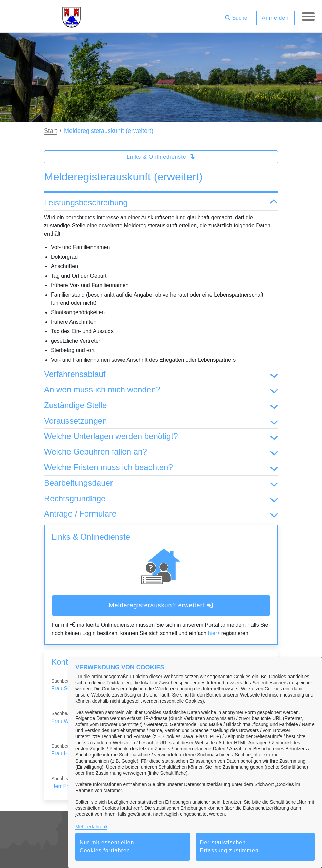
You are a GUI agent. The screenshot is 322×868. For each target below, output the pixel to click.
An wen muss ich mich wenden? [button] (161, 390)
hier (213, 633)
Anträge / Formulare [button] (161, 514)
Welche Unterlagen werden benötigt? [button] (161, 436)
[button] (235, 15)
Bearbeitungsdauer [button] (161, 483)
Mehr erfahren (90, 827)
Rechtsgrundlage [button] (161, 499)
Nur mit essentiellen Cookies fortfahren (107, 846)
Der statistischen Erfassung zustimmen (229, 846)
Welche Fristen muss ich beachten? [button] (161, 468)
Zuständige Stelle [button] (161, 406)
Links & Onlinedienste (161, 157)
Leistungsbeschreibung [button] (161, 203)
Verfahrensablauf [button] (161, 374)
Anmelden (274, 18)
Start (51, 131)
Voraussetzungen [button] (161, 421)
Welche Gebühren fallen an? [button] (161, 452)
